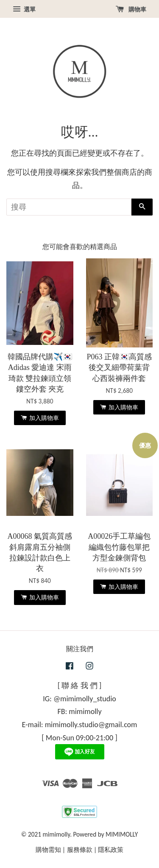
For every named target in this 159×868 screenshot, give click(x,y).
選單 (24, 9)
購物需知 (48, 850)
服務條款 (80, 850)
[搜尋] (69, 207)
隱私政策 (111, 850)
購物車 (131, 9)
